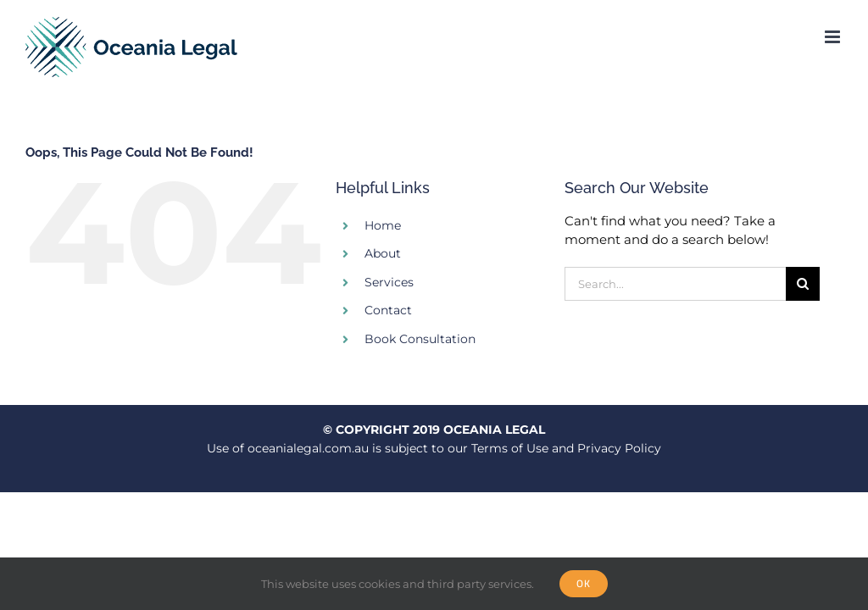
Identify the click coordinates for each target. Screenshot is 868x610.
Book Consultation (420, 339)
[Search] (803, 284)
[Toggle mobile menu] (834, 37)
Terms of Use (510, 448)
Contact (388, 310)
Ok (584, 583)
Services (389, 282)
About (383, 253)
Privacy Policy (619, 448)
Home (383, 225)
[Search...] (675, 284)
